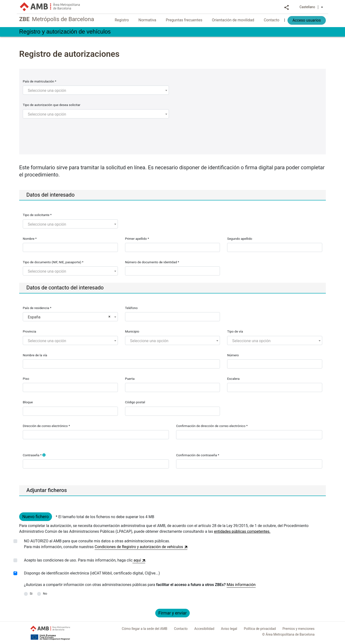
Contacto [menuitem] (272, 20)
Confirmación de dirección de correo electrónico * (212, 426)
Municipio (132, 331)
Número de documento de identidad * (152, 262)
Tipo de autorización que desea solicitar (52, 105)
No (45, 593)
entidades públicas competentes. (242, 531)
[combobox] (96, 90)
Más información (241, 585)
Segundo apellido (240, 239)
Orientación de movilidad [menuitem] (233, 20)
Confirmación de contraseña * (198, 455)
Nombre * (30, 239)
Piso (26, 379)
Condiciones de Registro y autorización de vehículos (141, 547)
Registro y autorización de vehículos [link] (67, 32)
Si (31, 593)
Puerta (130, 379)
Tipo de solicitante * (37, 215)
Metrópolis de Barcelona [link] (58, 19)
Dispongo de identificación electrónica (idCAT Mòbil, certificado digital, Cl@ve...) (92, 573)
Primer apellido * (137, 239)
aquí (139, 561)
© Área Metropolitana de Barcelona (288, 634)
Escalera (233, 379)
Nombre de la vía (35, 355)
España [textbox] (69, 317)
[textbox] (96, 91)
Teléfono (131, 308)
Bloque (28, 402)
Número (233, 355)
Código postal (135, 402)
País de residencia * (37, 308)
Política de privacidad (260, 629)
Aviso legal (229, 629)
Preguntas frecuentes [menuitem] (184, 20)
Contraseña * (34, 455)
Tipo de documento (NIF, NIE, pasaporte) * (53, 262)
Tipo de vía (235, 331)
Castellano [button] (311, 7)
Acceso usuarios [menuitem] (307, 20)
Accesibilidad (204, 629)
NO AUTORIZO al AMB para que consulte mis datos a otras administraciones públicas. (106, 544)
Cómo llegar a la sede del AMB (144, 629)
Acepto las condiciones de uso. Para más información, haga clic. (85, 560)
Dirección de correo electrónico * (46, 426)
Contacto (181, 629)
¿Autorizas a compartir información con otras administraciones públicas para (125, 585)
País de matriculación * (40, 81)
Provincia (29, 331)
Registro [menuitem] (122, 20)
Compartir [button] (287, 7)
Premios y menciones (299, 629)
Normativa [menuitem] (147, 20)
